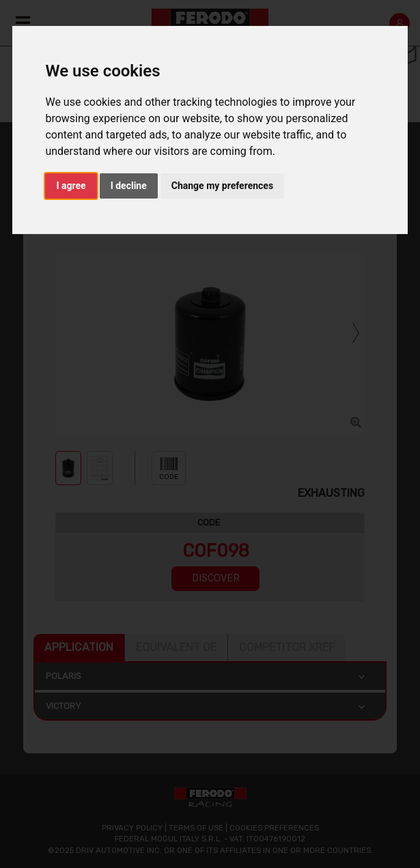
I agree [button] (71, 186)
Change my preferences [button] (222, 186)
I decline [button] (129, 186)
